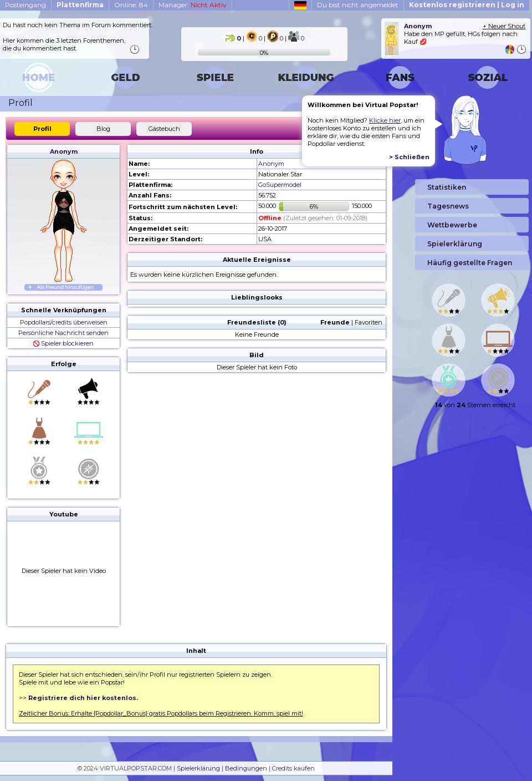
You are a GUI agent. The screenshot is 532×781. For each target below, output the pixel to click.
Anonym (64, 151)
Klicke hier (385, 120)
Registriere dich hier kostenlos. (83, 698)
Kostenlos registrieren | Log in (467, 5)
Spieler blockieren (63, 343)
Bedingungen (246, 768)
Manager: (193, 5)
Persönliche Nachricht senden (63, 333)
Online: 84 (131, 5)
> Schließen (409, 157)
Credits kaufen (293, 768)
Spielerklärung (198, 768)
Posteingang (25, 5)
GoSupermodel (280, 185)
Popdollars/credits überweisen (64, 322)
